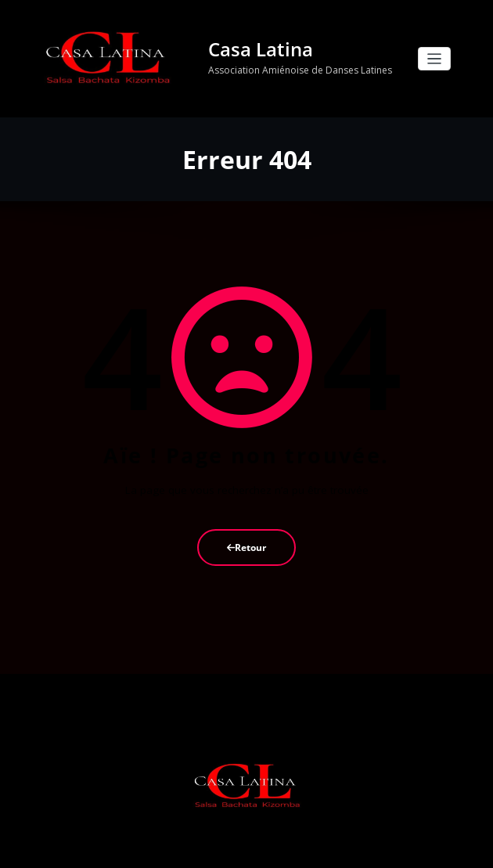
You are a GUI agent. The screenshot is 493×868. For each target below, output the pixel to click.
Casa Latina (256, 48)
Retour (246, 544)
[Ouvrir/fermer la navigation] (435, 58)
